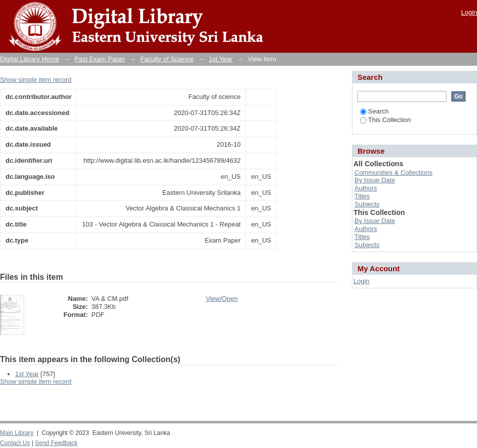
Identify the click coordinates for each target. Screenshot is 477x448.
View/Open (222, 299)
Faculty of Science (167, 59)
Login (469, 12)
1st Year (221, 59)
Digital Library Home (30, 59)
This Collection (385, 120)
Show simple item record (36, 80)
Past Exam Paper (100, 59)
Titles (362, 196)
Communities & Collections (393, 173)
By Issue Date (375, 180)
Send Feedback (56, 443)
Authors (366, 188)
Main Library (17, 433)
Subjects (367, 204)
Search (374, 111)
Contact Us (15, 443)
